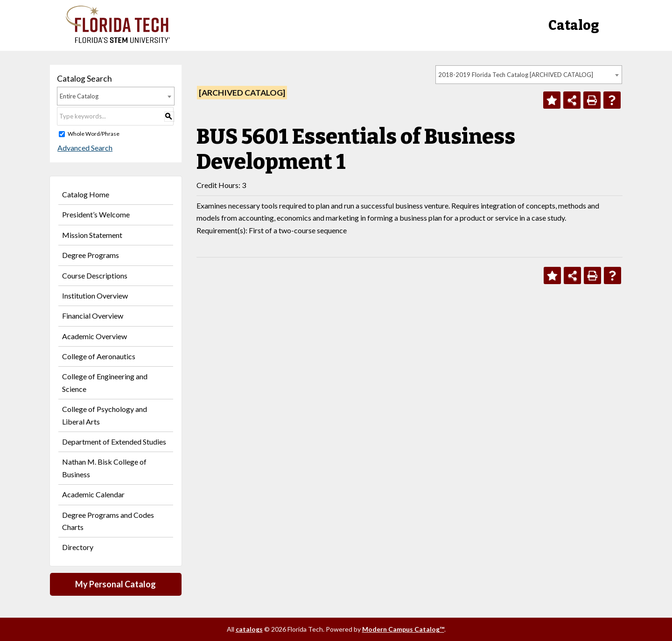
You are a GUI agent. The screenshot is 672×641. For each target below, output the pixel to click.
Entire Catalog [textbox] (79, 96)
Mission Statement (92, 235)
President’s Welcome (96, 214)
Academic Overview (94, 336)
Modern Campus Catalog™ (403, 629)
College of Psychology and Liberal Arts (105, 415)
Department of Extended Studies (114, 442)
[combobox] (529, 75)
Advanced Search (84, 148)
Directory (78, 547)
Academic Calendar (93, 494)
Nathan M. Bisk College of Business (104, 468)
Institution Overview (95, 296)
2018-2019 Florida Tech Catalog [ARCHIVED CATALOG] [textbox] (516, 75)
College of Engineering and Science (105, 382)
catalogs (249, 629)
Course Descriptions (95, 275)
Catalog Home (86, 194)
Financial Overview (93, 316)
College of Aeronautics (99, 356)
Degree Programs (91, 255)
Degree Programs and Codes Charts (108, 521)
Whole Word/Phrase (94, 134)
